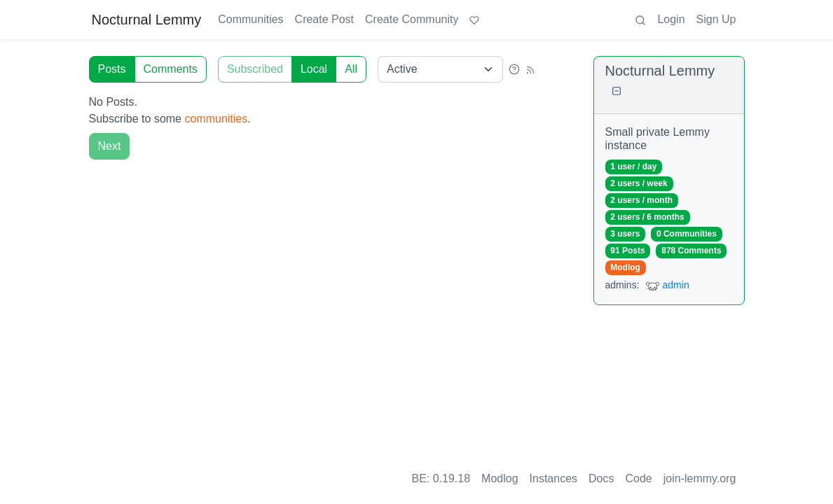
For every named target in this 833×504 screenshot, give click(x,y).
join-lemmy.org (700, 478)
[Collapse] (617, 91)
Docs (601, 478)
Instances (553, 478)
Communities (250, 19)
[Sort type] (440, 69)
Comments (171, 69)
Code (639, 478)
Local (314, 69)
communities (216, 119)
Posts (112, 69)
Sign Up (716, 19)
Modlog (625, 267)
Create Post (324, 19)
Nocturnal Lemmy (147, 20)
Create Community (412, 19)
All (351, 69)
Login (671, 19)
